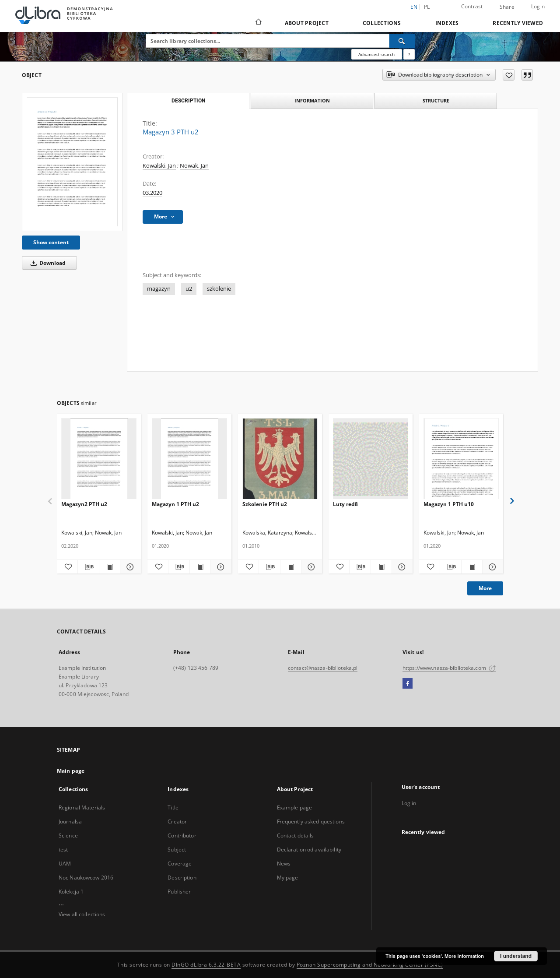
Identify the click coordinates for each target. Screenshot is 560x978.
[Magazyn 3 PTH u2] (72, 162)
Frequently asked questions (311, 821)
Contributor (182, 836)
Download (47, 263)
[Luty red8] (371, 459)
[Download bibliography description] (88, 567)
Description (182, 878)
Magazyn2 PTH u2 (84, 504)
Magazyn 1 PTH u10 (449, 504)
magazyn (159, 289)
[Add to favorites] (509, 75)
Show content (51, 242)
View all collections (82, 914)
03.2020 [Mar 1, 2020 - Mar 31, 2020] (152, 193)
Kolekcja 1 (71, 892)
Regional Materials (82, 807)
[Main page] (258, 23)
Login (538, 6)
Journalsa (70, 821)
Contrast (472, 6)
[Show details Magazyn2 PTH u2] (129, 567)
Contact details (296, 836)
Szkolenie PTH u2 (265, 504)
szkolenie (219, 289)
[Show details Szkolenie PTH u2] (310, 567)
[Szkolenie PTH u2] (280, 459)
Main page (71, 771)
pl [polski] (427, 7)
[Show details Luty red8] (401, 567)
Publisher (179, 892)
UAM (65, 864)
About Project (307, 23)
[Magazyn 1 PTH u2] (189, 459)
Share (507, 7)
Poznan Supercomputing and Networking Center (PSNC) (370, 965)
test (63, 850)
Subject (177, 850)
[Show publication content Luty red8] (381, 567)
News (284, 864)
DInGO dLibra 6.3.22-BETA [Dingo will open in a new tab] (206, 965)
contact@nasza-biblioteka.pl (323, 668)
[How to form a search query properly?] (409, 54)
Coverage (180, 864)
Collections (382, 23)
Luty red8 (345, 504)
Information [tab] (312, 100)
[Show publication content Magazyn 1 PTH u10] (472, 567)
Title (173, 807)
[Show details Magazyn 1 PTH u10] (492, 567)
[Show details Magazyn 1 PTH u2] (220, 567)
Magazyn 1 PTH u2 (175, 504)
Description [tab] (188, 101)
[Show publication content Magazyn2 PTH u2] (110, 567)
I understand (516, 956)
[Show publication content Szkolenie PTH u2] (291, 567)
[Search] (402, 41)
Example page (294, 807)
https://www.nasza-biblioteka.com (449, 668)
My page (288, 878)
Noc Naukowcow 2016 (86, 878)
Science (68, 836)
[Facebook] (408, 684)
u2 (189, 289)
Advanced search (376, 54)
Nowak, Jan (194, 166)
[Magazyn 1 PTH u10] (461, 459)
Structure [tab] (436, 100)
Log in (409, 803)
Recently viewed (518, 23)
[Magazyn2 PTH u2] (99, 459)
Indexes (447, 23)
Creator (177, 821)
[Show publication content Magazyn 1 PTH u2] (200, 567)
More (485, 588)
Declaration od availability (309, 850)
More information (464, 956)
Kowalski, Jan (159, 166)
